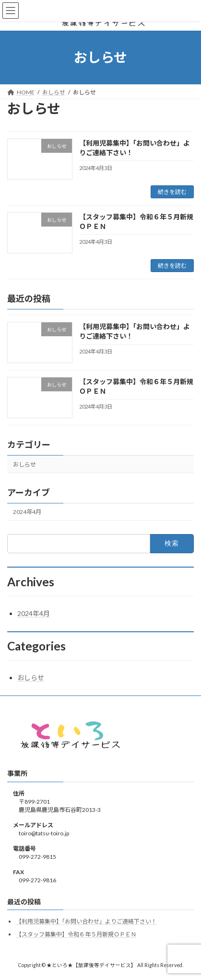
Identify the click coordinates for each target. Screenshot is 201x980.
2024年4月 (27, 512)
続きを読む (172, 192)
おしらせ (24, 464)
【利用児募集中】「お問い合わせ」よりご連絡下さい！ (86, 921)
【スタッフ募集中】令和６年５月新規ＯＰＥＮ (76, 934)
